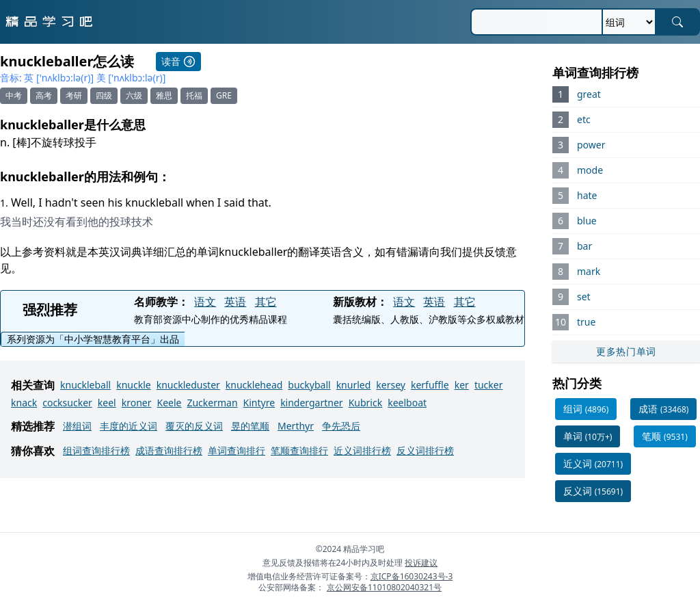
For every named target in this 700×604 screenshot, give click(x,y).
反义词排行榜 (425, 450)
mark (589, 271)
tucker (489, 385)
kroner (137, 403)
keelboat (407, 403)
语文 (205, 302)
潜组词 (77, 426)
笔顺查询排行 (299, 450)
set (584, 297)
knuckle (133, 385)
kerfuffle (430, 385)
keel (107, 403)
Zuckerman (212, 403)
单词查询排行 (237, 450)
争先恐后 (341, 426)
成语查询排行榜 (169, 450)
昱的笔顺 (250, 426)
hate (587, 195)
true (586, 322)
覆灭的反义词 (194, 426)
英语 (235, 302)
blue (587, 221)
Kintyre (259, 403)
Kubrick (366, 403)
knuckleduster (188, 385)
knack (24, 403)
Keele (169, 403)
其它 (266, 302)
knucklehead (254, 385)
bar (584, 246)
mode (590, 170)
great (589, 94)
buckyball (309, 385)
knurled (354, 385)
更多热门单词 (626, 351)
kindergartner (312, 403)
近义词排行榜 (362, 450)
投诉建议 (421, 563)
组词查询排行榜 (96, 450)
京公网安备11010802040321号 (384, 587)
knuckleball (85, 385)
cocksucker (67, 403)
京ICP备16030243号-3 (412, 576)
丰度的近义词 (129, 426)
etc (584, 119)
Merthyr (296, 426)
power (591, 145)
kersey (391, 385)
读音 (178, 61)
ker (462, 385)
